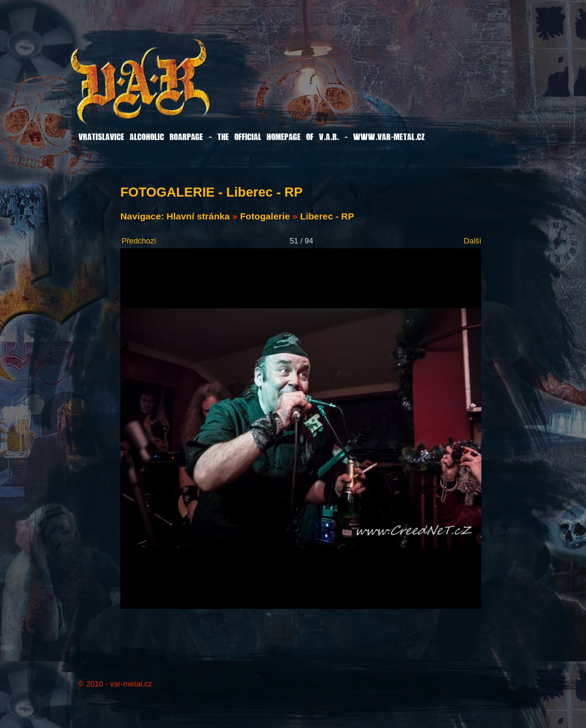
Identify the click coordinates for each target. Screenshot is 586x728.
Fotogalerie (265, 216)
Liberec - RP (327, 216)
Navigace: (143, 216)
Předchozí (139, 241)
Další (473, 241)
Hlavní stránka (198, 216)
